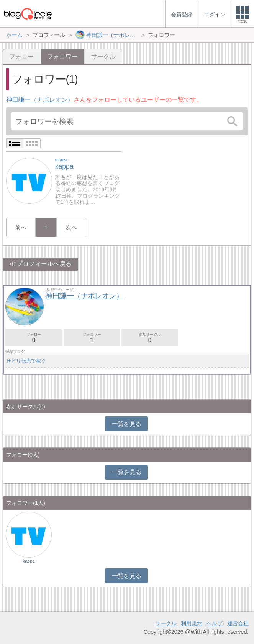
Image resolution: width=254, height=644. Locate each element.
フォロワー (92, 338)
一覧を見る (127, 424)
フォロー (21, 56)
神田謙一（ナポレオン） (40, 100)
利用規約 (192, 623)
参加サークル (150, 338)
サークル (103, 56)
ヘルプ (215, 623)
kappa (29, 561)
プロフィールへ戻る (44, 264)
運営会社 (238, 623)
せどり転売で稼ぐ (26, 361)
